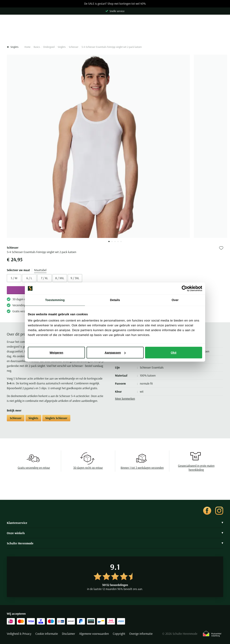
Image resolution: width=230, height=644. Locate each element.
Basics (37, 47)
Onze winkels (115, 533)
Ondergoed (49, 47)
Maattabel (40, 270)
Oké (174, 353)
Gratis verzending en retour (34, 468)
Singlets (62, 47)
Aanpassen (115, 353)
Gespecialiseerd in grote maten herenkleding (196, 468)
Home (27, 47)
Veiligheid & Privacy (19, 634)
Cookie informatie (47, 634)
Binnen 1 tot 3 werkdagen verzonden (142, 468)
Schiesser (74, 47)
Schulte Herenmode (115, 543)
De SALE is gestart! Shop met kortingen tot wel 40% (115, 4)
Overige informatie (141, 634)
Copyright (119, 634)
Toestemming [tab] (55, 300)
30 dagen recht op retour (88, 468)
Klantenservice (115, 523)
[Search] (115, 32)
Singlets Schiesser (56, 418)
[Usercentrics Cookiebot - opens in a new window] (185, 288)
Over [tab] (175, 300)
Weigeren (56, 353)
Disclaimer (69, 634)
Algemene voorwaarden (94, 634)
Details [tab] (115, 300)
